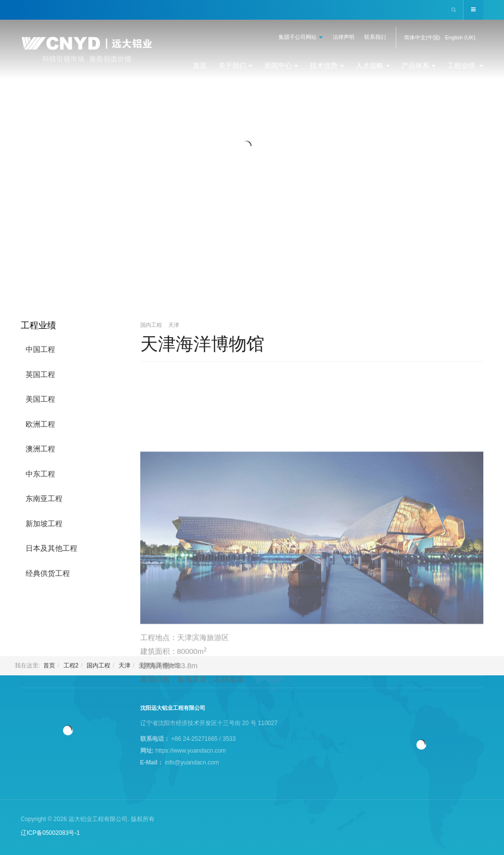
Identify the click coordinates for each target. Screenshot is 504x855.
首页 (200, 65)
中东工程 (40, 474)
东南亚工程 (44, 498)
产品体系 (419, 65)
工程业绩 (465, 65)
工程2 (71, 665)
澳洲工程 (40, 449)
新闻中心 (281, 65)
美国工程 (40, 399)
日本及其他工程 (51, 548)
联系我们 (375, 37)
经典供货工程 (48, 573)
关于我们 (236, 65)
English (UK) (460, 37)
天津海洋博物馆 (202, 344)
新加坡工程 (44, 523)
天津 (125, 665)
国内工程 (98, 665)
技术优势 (327, 65)
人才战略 (373, 65)
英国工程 (40, 374)
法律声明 (344, 37)
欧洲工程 (40, 424)
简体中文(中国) (422, 37)
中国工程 (40, 349)
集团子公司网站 (301, 37)
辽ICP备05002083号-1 (50, 833)
